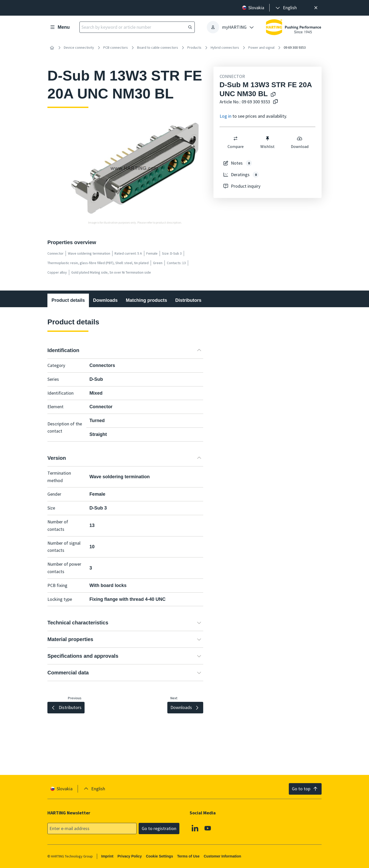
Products (194, 47)
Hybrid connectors (225, 47)
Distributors (188, 300)
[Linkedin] (195, 828)
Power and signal (261, 47)
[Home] (52, 48)
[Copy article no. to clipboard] (275, 102)
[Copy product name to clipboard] (273, 95)
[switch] (235, 138)
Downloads (105, 300)
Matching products (146, 300)
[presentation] (286, 8)
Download (299, 142)
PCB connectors (116, 47)
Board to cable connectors (158, 47)
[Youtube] (208, 828)
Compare (235, 142)
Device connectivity (79, 47)
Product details (68, 300)
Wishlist (268, 142)
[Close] (316, 8)
